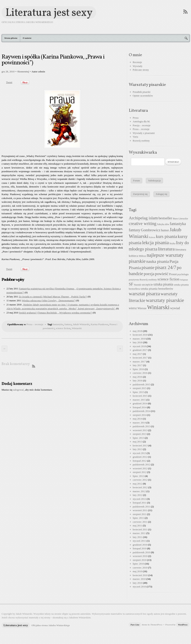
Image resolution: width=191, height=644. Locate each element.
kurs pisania (167, 236)
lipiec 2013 (138, 438)
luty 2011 (137, 537)
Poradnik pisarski (142, 92)
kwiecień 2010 (140, 575)
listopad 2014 (140, 407)
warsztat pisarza (144, 294)
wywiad (175, 308)
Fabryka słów (163, 224)
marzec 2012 (139, 491)
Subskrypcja (154, 181)
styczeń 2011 (139, 541)
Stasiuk (137, 285)
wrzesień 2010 (140, 556)
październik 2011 (141, 507)
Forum (136, 181)
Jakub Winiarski (81, 324)
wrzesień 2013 (140, 430)
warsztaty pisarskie (165, 300)
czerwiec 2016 (140, 373)
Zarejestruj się (140, 194)
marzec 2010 (139, 579)
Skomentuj (23, 72)
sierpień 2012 (140, 472)
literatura (166, 249)
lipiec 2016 (138, 369)
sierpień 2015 (140, 388)
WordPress (183, 625)
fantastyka (58, 324)
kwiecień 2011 (140, 529)
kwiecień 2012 (140, 487)
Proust (173, 274)
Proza (136, 118)
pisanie (148, 268)
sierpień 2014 (140, 415)
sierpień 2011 (140, 514)
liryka (172, 243)
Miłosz (142, 256)
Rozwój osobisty (141, 141)
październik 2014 (141, 411)
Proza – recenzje (35, 324)
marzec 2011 (139, 533)
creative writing (143, 224)
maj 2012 (137, 484)
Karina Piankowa (99, 324)
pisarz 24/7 (166, 267)
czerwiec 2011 (140, 522)
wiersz (133, 308)
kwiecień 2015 (140, 396)
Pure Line (135, 625)
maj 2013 (137, 442)
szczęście (147, 284)
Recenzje (137, 62)
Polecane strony (141, 70)
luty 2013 (137, 449)
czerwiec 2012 (140, 480)
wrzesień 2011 (140, 510)
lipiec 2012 (138, 476)
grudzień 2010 (140, 545)
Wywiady (138, 66)
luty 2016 (137, 381)
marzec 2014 (139, 423)
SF (131, 284)
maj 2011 (137, 526)
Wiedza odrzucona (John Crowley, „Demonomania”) (49, 300)
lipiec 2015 (138, 392)
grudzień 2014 (140, 403)
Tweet (9, 82)
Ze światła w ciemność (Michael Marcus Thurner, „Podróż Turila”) (53, 297)
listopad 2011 (140, 503)
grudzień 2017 (140, 350)
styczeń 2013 (139, 453)
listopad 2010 (140, 548)
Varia (135, 137)
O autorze (27, 38)
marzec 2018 (139, 339)
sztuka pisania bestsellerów (157, 289)
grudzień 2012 (140, 457)
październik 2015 (141, 384)
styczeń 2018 (139, 346)
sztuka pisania (163, 284)
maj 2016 (137, 377)
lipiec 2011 (138, 518)
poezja (149, 274)
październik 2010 (141, 552)
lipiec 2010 (138, 564)
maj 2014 (137, 419)
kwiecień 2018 (140, 335)
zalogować (19, 390)
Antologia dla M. (141, 121)
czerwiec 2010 (140, 568)
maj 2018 (137, 331)
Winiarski (77, 328)
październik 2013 (141, 426)
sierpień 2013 (140, 434)
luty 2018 (137, 342)
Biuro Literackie (180, 219)
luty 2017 (137, 365)
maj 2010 (137, 571)
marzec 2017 (139, 362)
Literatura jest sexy (49, 12)
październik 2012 (141, 464)
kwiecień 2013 (140, 445)
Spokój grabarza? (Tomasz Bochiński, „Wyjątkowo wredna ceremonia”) (56, 313)
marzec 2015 (139, 400)
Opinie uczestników (143, 96)
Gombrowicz (151, 230)
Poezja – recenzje (142, 125)
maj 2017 (137, 354)
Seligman (184, 280)
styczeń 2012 (139, 499)
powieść (162, 274)
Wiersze (142, 308)
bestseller (165, 218)
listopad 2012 (140, 461)
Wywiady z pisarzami (144, 133)
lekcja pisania (155, 243)
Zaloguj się (161, 194)
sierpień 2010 (140, 560)
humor (165, 230)
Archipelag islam (143, 218)
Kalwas (152, 237)
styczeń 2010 (139, 587)
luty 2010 (137, 583)
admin (42, 72)
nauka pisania (158, 261)
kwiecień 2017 (140, 358)
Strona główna (11, 38)
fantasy (68, 324)
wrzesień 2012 (140, 468)
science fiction (63, 328)
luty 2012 (137, 495)
